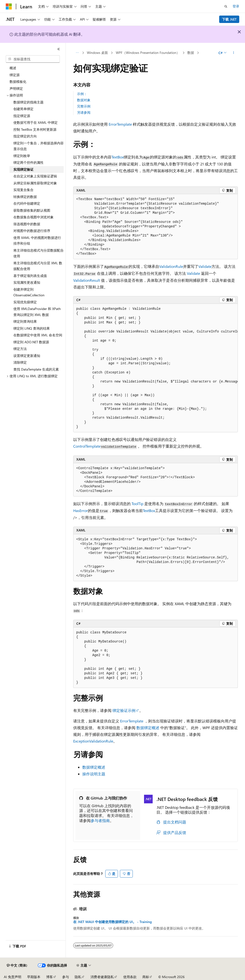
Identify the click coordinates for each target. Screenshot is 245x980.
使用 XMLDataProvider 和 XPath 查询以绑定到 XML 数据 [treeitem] (37, 312)
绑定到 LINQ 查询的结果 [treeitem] (32, 328)
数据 (191, 53)
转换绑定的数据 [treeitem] (25, 197)
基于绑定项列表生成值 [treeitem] (30, 276)
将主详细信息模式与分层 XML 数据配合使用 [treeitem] (38, 266)
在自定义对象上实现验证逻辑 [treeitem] (35, 176)
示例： (82, 94)
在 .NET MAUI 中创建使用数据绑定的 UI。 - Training (112, 922)
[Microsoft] (9, 6)
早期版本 (34, 977)
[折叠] (59, 49)
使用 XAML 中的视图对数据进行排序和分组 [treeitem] (37, 241)
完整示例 (84, 106)
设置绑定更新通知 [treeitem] (27, 356)
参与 (66, 977)
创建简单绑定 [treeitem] (23, 109)
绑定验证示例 (124, 710)
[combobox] (33, 59)
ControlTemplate (87, 446)
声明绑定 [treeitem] (16, 88)
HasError (81, 510)
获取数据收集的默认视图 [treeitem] (32, 210)
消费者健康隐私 (102, 977)
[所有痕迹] (77, 53)
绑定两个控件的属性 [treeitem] (28, 162)
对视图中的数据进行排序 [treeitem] (32, 231)
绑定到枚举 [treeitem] (22, 156)
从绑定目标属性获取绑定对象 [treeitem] (35, 183)
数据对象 (84, 100)
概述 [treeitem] (13, 68)
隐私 (78, 977)
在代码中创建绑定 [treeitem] (27, 203)
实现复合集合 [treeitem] (23, 190)
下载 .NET (229, 19)
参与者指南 (100, 820)
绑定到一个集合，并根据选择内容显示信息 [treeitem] (39, 146)
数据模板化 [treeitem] (18, 82)
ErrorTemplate (120, 124)
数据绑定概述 (148, 728)
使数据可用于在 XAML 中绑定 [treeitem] (36, 122)
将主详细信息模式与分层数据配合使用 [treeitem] (39, 253)
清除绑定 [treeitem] (20, 362)
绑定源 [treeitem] (15, 75)
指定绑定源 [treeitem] (22, 116)
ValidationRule (171, 266)
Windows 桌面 (97, 53)
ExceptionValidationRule (93, 741)
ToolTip (137, 504)
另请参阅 (84, 112)
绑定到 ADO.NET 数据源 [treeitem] (31, 342)
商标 (146, 977)
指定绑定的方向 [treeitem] (25, 136)
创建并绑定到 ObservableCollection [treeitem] (29, 292)
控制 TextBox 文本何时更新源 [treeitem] (35, 129)
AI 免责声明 (13, 977)
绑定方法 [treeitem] (20, 349)
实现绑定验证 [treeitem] (23, 169)
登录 (236, 6)
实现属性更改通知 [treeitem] (27, 282)
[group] (156, 368)
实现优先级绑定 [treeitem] (25, 302)
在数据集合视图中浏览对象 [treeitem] (33, 217)
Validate (205, 266)
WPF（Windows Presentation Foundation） (148, 53)
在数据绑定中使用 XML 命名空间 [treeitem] (38, 335)
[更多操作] (233, 53)
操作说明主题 (94, 774)
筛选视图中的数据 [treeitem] (27, 224)
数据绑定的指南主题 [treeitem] (28, 102)
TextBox (118, 157)
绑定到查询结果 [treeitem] (25, 321)
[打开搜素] (226, 6)
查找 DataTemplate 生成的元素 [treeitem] (36, 369)
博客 (50, 977)
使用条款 (130, 977)
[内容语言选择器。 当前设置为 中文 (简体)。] (17, 965)
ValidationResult (87, 280)
